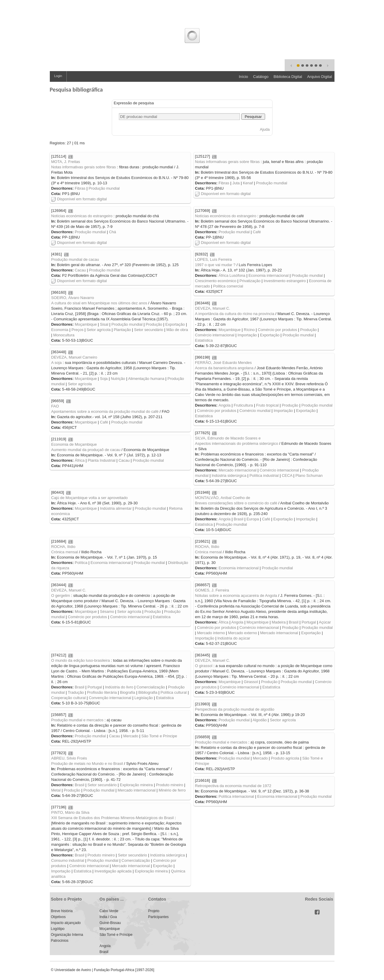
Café (257, 232)
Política (81, 563)
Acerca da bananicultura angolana (224, 368)
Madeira (279, 622)
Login (58, 76)
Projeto (154, 911)
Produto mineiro (170, 785)
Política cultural (173, 692)
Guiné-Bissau (110, 923)
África (80, 460)
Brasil (239, 519)
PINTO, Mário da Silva (70, 812)
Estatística (204, 340)
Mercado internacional (238, 470)
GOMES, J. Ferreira (212, 590)
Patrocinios (60, 941)
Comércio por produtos (278, 330)
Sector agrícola (283, 720)
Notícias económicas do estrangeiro (82, 216)
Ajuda (265, 129)
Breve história (62, 911)
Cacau (80, 270)
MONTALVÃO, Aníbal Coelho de (223, 498)
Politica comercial (228, 286)
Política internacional (236, 796)
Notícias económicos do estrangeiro (226, 216)
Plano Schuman (309, 475)
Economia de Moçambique (74, 444)
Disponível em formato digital (79, 199)
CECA (287, 475)
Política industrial (264, 475)
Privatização (250, 281)
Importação (247, 335)
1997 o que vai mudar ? (215, 265)
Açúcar (325, 622)
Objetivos (58, 917)
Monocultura (64, 335)
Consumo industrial (68, 860)
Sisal (104, 324)
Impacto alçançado (66, 923)
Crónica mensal (208, 552)
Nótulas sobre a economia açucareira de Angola (236, 595)
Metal (56, 790)
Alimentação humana (146, 379)
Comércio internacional (215, 335)
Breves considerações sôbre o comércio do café (236, 503)
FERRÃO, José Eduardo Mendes (223, 363)
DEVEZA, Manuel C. (213, 308)
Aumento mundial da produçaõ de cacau (86, 450)
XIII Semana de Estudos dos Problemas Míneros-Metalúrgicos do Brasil (113, 818)
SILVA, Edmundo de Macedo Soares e (228, 438)
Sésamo (107, 611)
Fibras (80, 188)
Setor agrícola (99, 330)
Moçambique (86, 324)
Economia (60, 330)
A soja (56, 363)
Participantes (158, 917)
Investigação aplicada (113, 871)
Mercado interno (211, 633)
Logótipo (58, 929)
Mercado (131, 736)
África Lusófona (232, 275)
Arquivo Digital (320, 77)
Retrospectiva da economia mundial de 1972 (233, 786)
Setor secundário (149, 330)
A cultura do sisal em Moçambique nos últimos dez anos (99, 303)
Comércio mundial (255, 411)
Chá (112, 232)
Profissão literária (102, 692)
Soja (104, 379)
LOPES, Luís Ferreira (213, 259)
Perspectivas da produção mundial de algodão (235, 709)
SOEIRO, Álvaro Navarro (73, 298)
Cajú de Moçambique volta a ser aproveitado (90, 498)
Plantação (122, 330)
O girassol (204, 666)
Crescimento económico (216, 281)
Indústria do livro (119, 687)
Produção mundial (104, 188)
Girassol (251, 682)
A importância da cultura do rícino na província (235, 314)
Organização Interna (67, 935)
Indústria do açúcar (234, 638)
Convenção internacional (110, 698)
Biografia (128, 692)
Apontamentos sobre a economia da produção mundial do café (105, 411)
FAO (55, 406)
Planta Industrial (102, 460)
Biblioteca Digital (288, 77)
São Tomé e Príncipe (159, 736)
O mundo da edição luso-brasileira (81, 660)
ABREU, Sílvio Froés (69, 758)
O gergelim (61, 595)
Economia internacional (269, 275)
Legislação (144, 698)
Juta (236, 183)
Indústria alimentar (116, 508)
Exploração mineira (136, 785)
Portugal (309, 622)
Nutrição (118, 379)
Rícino (249, 330)
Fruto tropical (267, 405)
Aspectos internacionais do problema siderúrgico (237, 443)
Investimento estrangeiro (285, 281)
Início (243, 77)
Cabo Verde (109, 911)
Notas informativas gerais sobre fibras (84, 167)
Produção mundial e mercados (77, 720)
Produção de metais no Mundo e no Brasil (87, 764)
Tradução (76, 692)
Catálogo (261, 77)
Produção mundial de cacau (75, 259)
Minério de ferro (172, 790)
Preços (77, 330)
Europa (253, 519)
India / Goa (108, 917)
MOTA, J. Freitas (66, 162)
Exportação (175, 324)
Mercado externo (243, 633)
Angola (224, 405)
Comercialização (151, 687)
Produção (154, 324)
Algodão (260, 720)
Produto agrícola (285, 758)
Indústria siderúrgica (229, 475)
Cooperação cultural (68, 698)
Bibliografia (148, 692)
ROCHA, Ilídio (207, 547)
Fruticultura (243, 405)
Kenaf (248, 183)
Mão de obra (177, 330)
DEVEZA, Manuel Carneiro (74, 357)
